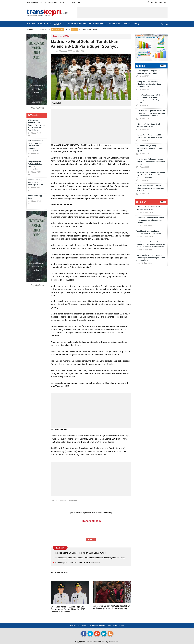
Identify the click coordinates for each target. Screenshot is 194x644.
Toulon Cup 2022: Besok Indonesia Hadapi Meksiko (77, 563)
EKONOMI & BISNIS (77, 24)
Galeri (68, 29)
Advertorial (57, 29)
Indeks (96, 29)
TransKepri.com (91, 521)
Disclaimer (71, 2)
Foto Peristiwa (85, 29)
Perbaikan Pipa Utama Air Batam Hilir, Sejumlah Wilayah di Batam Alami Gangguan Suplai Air (151, 175)
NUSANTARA (44, 24)
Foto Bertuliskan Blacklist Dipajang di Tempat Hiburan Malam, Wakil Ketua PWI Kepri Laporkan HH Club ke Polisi (151, 244)
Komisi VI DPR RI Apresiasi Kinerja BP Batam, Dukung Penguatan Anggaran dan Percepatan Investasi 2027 (151, 113)
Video (75, 29)
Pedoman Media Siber (56, 2)
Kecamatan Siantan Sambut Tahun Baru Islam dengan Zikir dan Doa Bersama (150, 220)
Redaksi (43, 2)
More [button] (136, 24)
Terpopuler (45, 29)
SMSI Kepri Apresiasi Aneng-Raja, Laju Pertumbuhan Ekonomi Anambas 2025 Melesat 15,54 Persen (68, 609)
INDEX (163, 66)
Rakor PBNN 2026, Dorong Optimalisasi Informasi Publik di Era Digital (151, 148)
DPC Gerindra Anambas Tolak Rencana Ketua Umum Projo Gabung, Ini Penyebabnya (36, 125)
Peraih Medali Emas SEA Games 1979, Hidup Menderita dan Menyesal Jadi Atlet (90, 558)
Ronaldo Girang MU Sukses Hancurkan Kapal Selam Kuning (80, 553)
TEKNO (127, 24)
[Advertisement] (122, 12)
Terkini (141, 66)
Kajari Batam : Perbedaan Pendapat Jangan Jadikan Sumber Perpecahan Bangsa (151, 161)
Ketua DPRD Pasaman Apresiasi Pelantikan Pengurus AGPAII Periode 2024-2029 (150, 188)
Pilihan (141, 202)
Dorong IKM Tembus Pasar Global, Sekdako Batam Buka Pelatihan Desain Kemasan (149, 84)
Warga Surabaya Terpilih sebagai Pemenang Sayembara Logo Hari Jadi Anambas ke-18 (151, 258)
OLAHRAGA (115, 24)
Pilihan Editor (33, 29)
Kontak (80, 2)
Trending (34, 115)
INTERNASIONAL (98, 24)
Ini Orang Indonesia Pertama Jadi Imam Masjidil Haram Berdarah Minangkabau (35, 146)
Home (31, 24)
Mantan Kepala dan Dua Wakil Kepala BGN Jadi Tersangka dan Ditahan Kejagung (111, 607)
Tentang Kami (32, 2)
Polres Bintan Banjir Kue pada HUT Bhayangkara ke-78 (36, 182)
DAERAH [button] (58, 24)
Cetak (91, 539)
